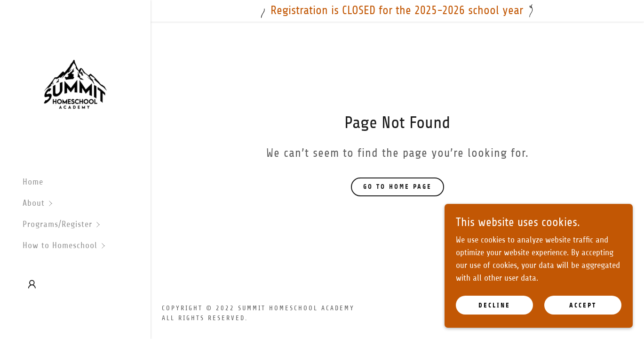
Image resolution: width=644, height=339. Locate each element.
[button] (87, 203)
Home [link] (33, 182)
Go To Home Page (398, 187)
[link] (75, 84)
